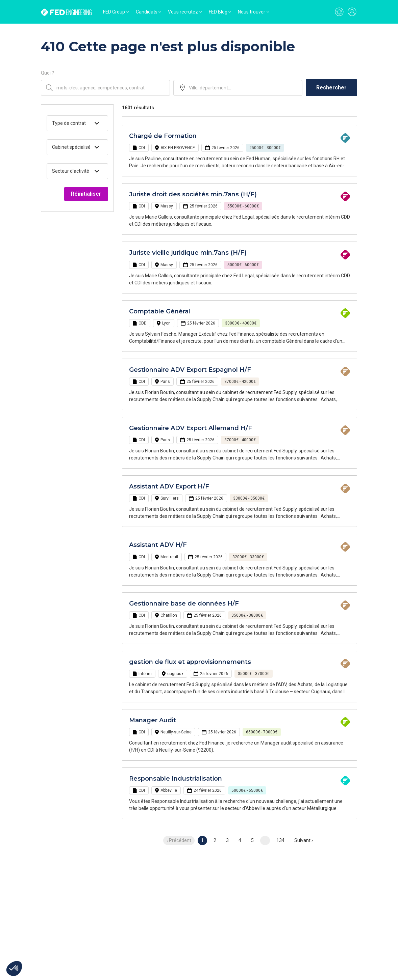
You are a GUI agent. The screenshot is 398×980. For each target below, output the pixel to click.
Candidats (147, 12)
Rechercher (331, 88)
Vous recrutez (183, 12)
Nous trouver (252, 12)
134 (280, 840)
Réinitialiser (86, 194)
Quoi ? (47, 73)
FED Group (114, 12)
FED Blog (218, 12)
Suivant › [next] (304, 840)
